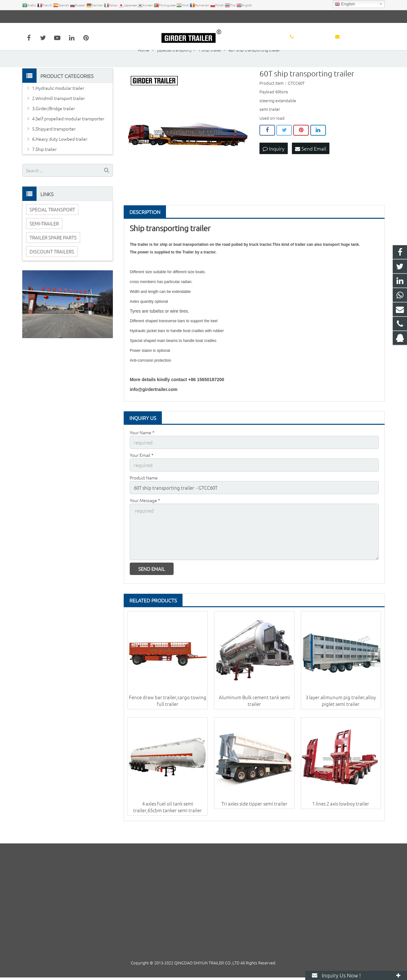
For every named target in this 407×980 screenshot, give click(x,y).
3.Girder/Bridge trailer (54, 125)
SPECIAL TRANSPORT (52, 226)
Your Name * (142, 450)
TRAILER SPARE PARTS (53, 254)
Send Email (311, 165)
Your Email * (142, 472)
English (345, 4)
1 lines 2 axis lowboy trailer (341, 816)
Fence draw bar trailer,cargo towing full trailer (168, 713)
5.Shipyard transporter (54, 146)
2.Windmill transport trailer (59, 115)
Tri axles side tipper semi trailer (254, 816)
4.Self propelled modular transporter (68, 136)
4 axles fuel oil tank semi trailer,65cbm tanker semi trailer (168, 820)
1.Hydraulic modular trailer (58, 105)
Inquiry (274, 165)
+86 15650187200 (45, 17)
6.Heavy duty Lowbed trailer (60, 156)
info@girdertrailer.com (95, 17)
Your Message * (145, 515)
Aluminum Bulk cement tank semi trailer (254, 713)
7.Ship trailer (44, 166)
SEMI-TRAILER (44, 240)
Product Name (144, 494)
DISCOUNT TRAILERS (52, 268)
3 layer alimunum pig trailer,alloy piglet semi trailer (341, 713)
